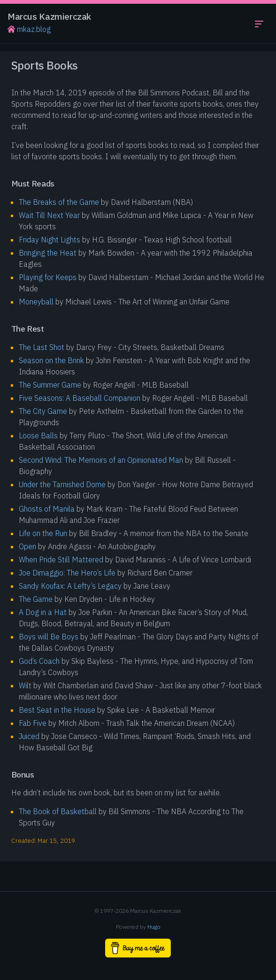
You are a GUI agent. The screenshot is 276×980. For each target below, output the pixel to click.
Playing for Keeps (48, 277)
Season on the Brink (51, 360)
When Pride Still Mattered (61, 560)
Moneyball (36, 302)
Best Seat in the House (57, 710)
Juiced (29, 736)
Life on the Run (43, 533)
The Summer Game (50, 385)
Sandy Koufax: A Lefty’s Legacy (70, 586)
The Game (36, 599)
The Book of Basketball (58, 811)
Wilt (25, 685)
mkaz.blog (29, 29)
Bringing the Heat (48, 253)
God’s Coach (39, 661)
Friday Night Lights (50, 240)
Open (27, 546)
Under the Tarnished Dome (62, 484)
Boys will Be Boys (49, 637)
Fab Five (33, 723)
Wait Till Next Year (49, 215)
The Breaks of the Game (59, 202)
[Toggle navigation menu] (259, 23)
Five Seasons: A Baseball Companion (80, 398)
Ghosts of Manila (47, 509)
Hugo (154, 927)
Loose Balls (38, 436)
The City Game (43, 411)
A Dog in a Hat (43, 612)
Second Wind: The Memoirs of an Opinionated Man (101, 460)
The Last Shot (42, 347)
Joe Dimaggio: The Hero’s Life (67, 573)
